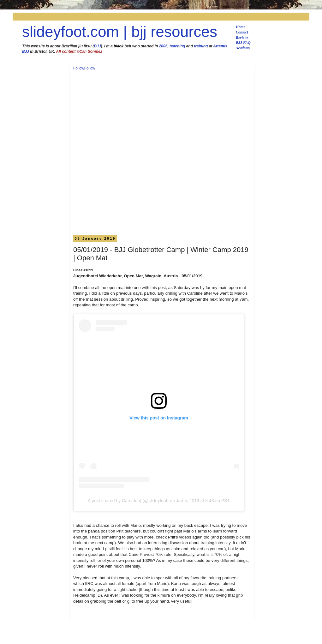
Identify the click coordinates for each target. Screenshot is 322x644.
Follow (79, 68)
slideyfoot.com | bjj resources (120, 32)
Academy (243, 48)
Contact (242, 32)
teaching (177, 46)
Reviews (242, 38)
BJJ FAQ (243, 43)
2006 (163, 46)
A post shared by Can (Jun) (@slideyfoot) (128, 501)
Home (241, 27)
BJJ (97, 46)
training (201, 46)
